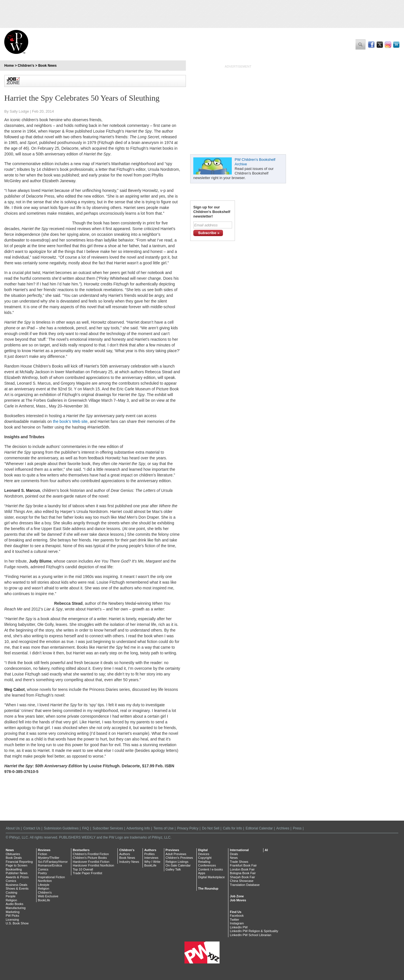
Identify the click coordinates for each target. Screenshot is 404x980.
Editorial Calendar (259, 828)
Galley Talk (173, 869)
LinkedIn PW (239, 927)
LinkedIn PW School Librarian (250, 935)
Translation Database (245, 885)
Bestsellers (81, 850)
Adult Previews (176, 854)
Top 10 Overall (83, 869)
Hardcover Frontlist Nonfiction (93, 865)
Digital (203, 850)
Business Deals (17, 885)
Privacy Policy (188, 828)
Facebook (237, 916)
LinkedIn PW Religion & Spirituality (254, 931)
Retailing (204, 862)
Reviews (44, 850)
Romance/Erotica (50, 865)
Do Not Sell (211, 828)
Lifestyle (44, 885)
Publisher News (17, 873)
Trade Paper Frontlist (87, 873)
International (239, 850)
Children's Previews (179, 858)
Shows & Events (17, 888)
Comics (11, 881)
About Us (13, 828)
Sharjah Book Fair (242, 877)
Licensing (12, 920)
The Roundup (208, 888)
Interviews (151, 858)
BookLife (44, 900)
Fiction (42, 854)
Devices (204, 854)
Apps (202, 873)
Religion (11, 900)
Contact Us (32, 828)
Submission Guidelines (61, 828)
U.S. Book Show (17, 923)
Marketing (13, 912)
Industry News (129, 862)
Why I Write (152, 862)
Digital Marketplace (212, 877)
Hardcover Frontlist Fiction (91, 862)
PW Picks (12, 916)
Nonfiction (45, 881)
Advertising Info (138, 828)
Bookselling (14, 869)
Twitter (234, 920)
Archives (283, 828)
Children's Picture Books (90, 858)
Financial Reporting (19, 862)
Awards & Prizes (17, 877)
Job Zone (237, 896)
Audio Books (15, 904)
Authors (125, 854)
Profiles (150, 854)
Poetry (42, 873)
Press (297, 828)
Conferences (207, 865)
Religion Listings (177, 862)
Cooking (11, 892)
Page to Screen (17, 865)
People (11, 896)
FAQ (86, 828)
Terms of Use (164, 828)
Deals (234, 854)
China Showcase (242, 881)
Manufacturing (16, 908)
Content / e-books (211, 869)
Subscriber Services (108, 828)
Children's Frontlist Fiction (91, 854)
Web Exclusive (48, 896)
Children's (26, 66)
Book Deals (14, 858)
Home (9, 66)
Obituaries (13, 854)
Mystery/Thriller (49, 858)
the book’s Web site (70, 421)
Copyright (205, 858)
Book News (47, 66)
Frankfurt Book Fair (243, 865)
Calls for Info (233, 828)
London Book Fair (242, 869)
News (10, 850)
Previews (172, 850)
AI (266, 850)
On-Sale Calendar (178, 865)
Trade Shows (239, 862)
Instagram (237, 923)
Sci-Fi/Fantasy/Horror (53, 862)
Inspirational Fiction (51, 877)
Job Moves (238, 900)
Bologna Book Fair (243, 873)
